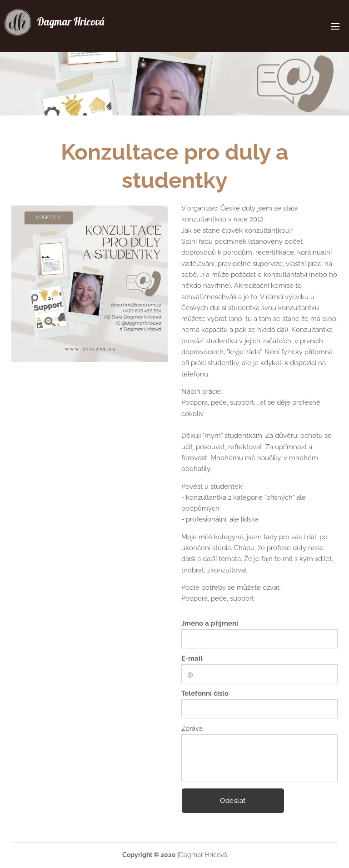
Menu (335, 26)
